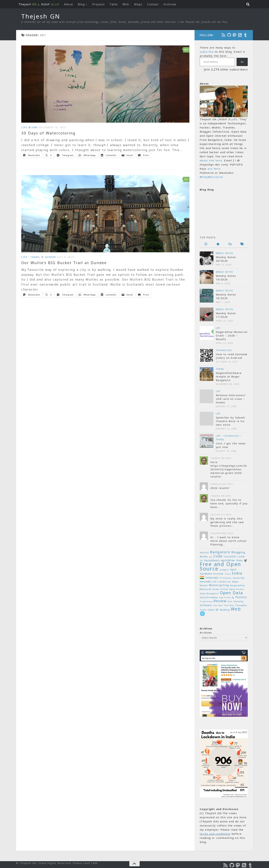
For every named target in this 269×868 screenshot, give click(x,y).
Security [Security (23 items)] (238, 601)
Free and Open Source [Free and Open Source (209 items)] (220, 566)
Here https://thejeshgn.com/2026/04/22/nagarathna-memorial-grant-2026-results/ (229, 469)
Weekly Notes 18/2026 (226, 296)
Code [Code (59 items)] (218, 556)
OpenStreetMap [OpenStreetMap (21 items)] (209, 597)
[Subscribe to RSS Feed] (240, 35)
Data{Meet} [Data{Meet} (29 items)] (212, 560)
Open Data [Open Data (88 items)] (231, 593)
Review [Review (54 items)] (220, 601)
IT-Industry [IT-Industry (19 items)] (226, 578)
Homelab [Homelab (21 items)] (218, 574)
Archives (170, 4)
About (68, 4)
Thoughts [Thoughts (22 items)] (241, 605)
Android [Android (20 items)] (204, 552)
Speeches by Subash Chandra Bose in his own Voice (230, 421)
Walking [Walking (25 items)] (225, 610)
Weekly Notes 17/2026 (226, 315)
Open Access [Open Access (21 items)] (237, 589)
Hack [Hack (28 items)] (233, 569)
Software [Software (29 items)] (206, 605)
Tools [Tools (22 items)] (203, 610)
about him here (211, 160)
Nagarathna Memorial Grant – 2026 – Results (232, 335)
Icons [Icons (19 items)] (228, 574)
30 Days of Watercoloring (48, 133)
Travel (35, 257)
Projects (99, 4)
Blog (81, 4)
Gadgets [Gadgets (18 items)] (224, 570)
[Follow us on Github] (229, 35)
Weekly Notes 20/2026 (226, 259)
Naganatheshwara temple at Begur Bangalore (229, 376)
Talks (114, 4)
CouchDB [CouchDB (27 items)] (230, 556)
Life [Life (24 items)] (214, 582)
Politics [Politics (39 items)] (241, 597)
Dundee (50, 257)
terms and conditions (215, 834)
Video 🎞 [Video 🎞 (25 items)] (213, 610)
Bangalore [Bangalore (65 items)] (220, 552)
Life (24, 127)
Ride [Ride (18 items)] (230, 601)
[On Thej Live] (246, 35)
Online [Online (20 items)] (224, 589)
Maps (138, 4)
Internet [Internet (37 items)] (212, 578)
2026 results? (220, 488)
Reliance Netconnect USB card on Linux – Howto (231, 399)
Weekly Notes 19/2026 (226, 278)
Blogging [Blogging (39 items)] (238, 552)
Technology (224, 350)
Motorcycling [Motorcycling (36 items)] (219, 585)
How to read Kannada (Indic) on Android (232, 356)
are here (214, 169)
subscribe (207, 52)
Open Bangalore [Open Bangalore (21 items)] (209, 594)
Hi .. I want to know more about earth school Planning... (228, 541)
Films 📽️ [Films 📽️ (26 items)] (242, 560)
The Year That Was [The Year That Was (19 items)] (224, 605)
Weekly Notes (224, 253)
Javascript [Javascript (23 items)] (239, 578)
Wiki (126, 4)
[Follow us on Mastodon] (235, 35)
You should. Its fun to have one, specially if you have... (229, 503)
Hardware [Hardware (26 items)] (206, 574)
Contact (153, 4)
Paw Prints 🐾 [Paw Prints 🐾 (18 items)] (227, 597)
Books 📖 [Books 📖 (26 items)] (206, 556)
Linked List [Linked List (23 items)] (224, 582)
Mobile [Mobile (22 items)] (204, 585)
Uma (35, 127)
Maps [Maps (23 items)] (235, 582)
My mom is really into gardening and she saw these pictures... (227, 522)
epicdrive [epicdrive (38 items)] (228, 560)
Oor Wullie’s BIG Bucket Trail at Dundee (64, 263)
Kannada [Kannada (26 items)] (205, 581)
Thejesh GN (41, 16)
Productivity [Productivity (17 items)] (206, 601)
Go (242, 62)
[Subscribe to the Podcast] (224, 35)
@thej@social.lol (211, 177)
